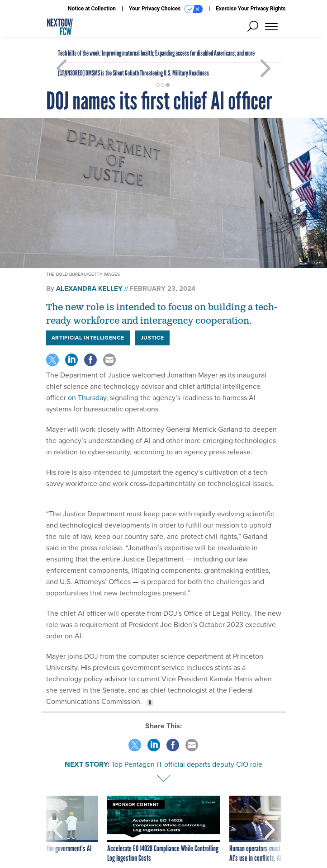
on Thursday (87, 398)
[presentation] (57, 830)
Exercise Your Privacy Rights (251, 9)
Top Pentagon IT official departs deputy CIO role (187, 764)
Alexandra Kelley (89, 288)
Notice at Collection (92, 9)
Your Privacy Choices (166, 9)
